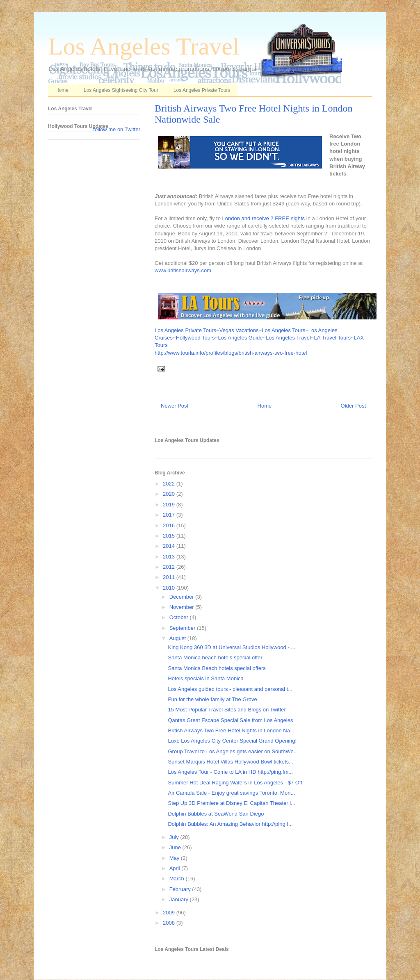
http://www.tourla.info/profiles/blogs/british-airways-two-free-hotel (231, 353)
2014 (170, 546)
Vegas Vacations (239, 330)
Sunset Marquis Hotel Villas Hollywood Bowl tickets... (230, 762)
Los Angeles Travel (144, 46)
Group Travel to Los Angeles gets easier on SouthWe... (233, 751)
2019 (170, 505)
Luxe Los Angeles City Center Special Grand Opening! (232, 741)
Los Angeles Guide (240, 338)
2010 (170, 588)
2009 (170, 913)
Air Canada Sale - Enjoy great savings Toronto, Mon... (231, 793)
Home (62, 90)
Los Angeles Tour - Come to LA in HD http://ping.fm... (230, 772)
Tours (161, 345)
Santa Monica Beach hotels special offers (217, 668)
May (175, 858)
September (183, 628)
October (180, 617)
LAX (359, 338)
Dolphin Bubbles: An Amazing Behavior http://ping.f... (230, 824)
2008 (170, 923)
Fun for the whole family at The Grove (212, 699)
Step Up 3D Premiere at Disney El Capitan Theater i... (231, 803)
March (178, 879)
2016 (170, 525)
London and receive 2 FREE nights (263, 218)
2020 (170, 494)
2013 (170, 557)
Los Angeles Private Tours (202, 90)
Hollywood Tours (195, 338)
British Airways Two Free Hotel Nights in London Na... (231, 730)
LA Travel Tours (332, 338)
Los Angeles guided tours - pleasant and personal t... (230, 689)
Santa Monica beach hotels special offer (215, 658)
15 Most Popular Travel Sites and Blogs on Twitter (227, 710)
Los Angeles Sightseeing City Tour (121, 90)
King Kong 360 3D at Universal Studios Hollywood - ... (232, 647)
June (176, 847)
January (180, 899)
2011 (170, 577)
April (176, 868)
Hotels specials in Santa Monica (205, 678)
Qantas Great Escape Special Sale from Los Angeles (230, 720)
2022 (170, 484)
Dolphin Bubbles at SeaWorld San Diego (216, 814)
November (183, 607)
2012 (170, 567)
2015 (170, 536)
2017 (170, 515)
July (175, 837)
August (178, 638)
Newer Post (175, 406)
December (183, 597)
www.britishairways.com (183, 270)
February (181, 889)
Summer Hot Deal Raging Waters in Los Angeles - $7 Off (235, 783)
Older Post (353, 406)
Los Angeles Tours (283, 330)
